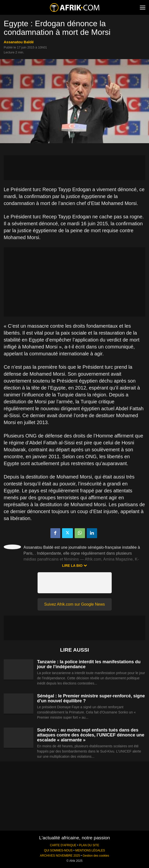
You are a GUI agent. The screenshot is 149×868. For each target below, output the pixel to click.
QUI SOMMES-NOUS (58, 850)
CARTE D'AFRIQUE (63, 845)
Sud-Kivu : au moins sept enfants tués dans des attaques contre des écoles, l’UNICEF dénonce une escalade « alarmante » (91, 735)
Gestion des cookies (96, 856)
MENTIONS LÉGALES (90, 850)
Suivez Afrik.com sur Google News (74, 604)
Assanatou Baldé (19, 42)
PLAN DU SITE (89, 845)
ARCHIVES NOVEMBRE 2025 (60, 856)
